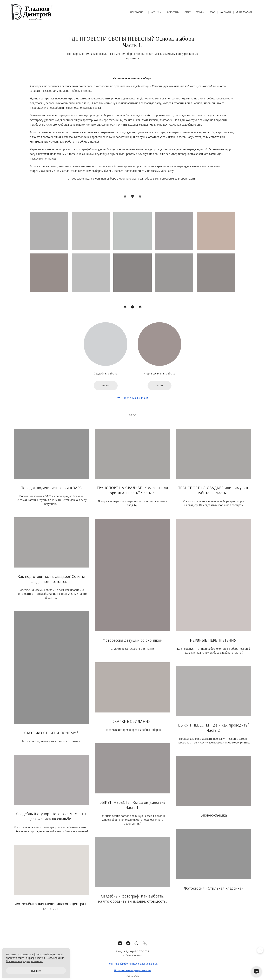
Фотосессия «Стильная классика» (214, 891)
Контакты (225, 12)
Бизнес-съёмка (214, 818)
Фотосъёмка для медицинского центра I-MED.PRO (51, 909)
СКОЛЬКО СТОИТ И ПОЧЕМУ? (51, 736)
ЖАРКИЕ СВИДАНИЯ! (132, 724)
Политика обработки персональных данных (132, 967)
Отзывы (200, 12)
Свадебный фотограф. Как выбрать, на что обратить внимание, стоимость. (132, 902)
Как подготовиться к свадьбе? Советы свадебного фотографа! (51, 582)
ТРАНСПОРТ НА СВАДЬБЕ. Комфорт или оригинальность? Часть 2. (132, 493)
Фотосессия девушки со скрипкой (132, 644)
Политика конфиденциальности (132, 973)
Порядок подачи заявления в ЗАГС (51, 491)
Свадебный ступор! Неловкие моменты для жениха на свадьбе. (51, 820)
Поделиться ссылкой (135, 401)
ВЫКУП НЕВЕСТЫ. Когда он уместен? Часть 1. (132, 808)
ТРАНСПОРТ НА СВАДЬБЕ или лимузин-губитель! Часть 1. (214, 493)
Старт (187, 12)
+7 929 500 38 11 (244, 12)
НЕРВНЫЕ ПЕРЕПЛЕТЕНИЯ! (214, 643)
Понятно (36, 971)
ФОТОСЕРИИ (173, 12)
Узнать (106, 389)
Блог (212, 12)
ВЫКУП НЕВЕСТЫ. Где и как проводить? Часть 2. (214, 731)
